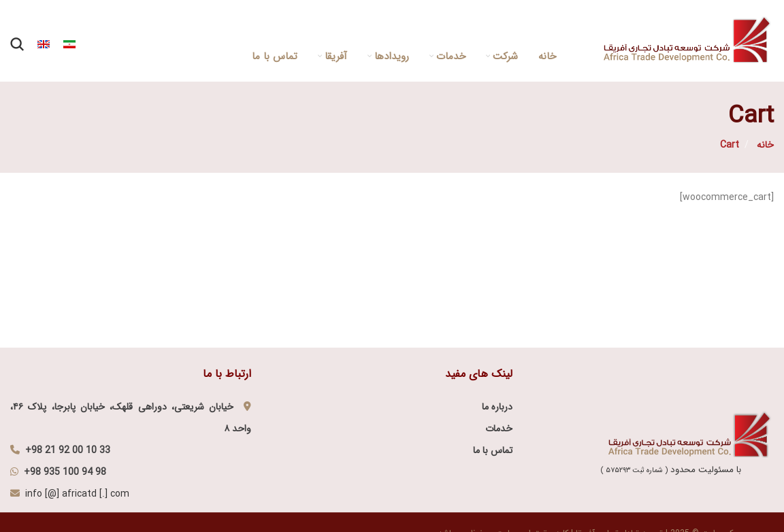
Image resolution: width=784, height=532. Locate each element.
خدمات (499, 429)
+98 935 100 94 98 (65, 472)
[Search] (17, 44)
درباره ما (497, 407)
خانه (764, 145)
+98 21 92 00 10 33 (68, 450)
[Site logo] (689, 40)
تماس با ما (493, 450)
